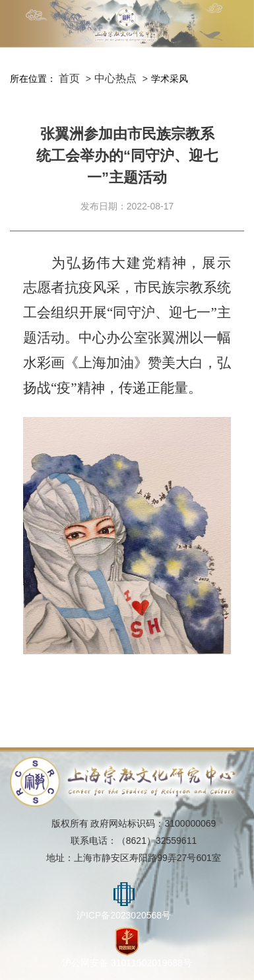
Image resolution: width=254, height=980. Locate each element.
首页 (69, 78)
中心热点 (115, 78)
